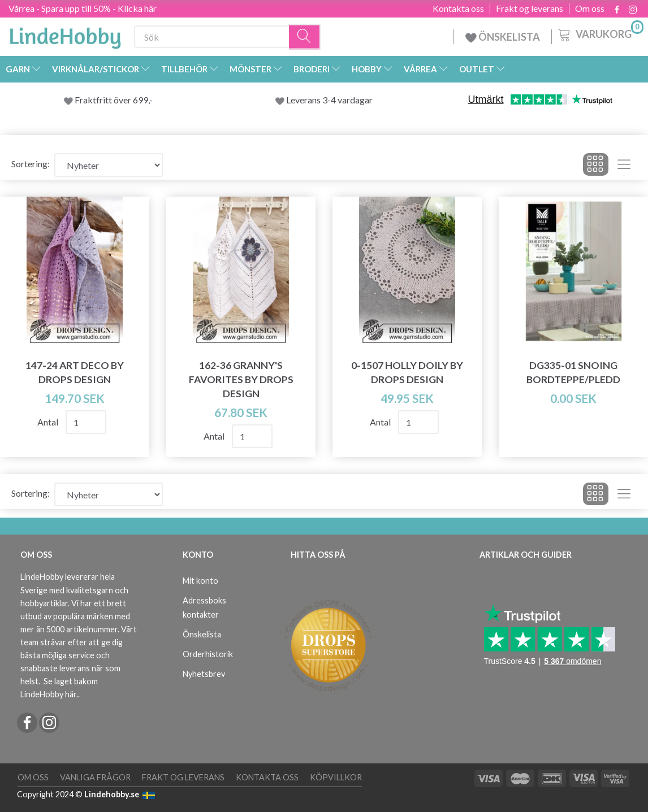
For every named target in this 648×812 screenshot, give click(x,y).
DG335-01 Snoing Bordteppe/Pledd (573, 372)
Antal (49, 422)
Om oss (590, 8)
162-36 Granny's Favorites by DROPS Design (241, 379)
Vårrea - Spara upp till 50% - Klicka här (83, 8)
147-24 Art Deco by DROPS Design (75, 372)
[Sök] (305, 37)
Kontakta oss (458, 8)
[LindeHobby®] (65, 34)
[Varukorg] (600, 33)
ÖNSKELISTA (503, 37)
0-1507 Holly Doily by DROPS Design (407, 372)
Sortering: (31, 164)
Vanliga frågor (95, 777)
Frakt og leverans (530, 8)
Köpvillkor (336, 777)
